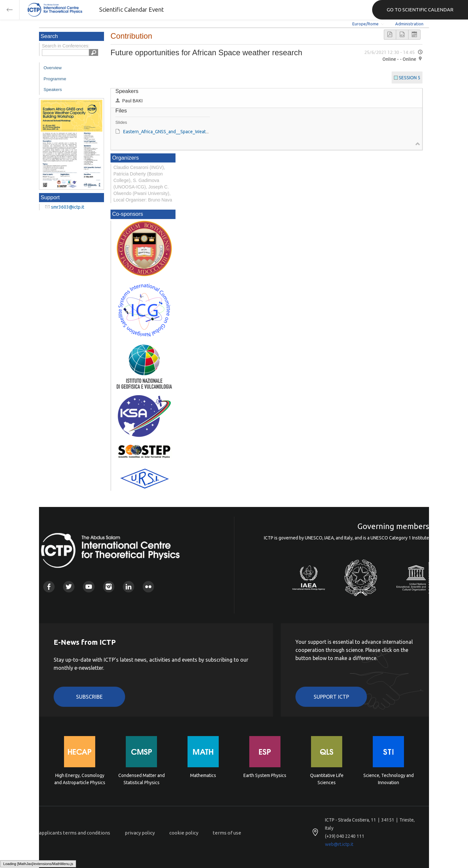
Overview (53, 68)
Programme (55, 79)
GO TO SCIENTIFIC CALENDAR (420, 10)
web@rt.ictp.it (339, 844)
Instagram (109, 587)
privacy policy (140, 833)
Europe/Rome (365, 24)
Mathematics (203, 775)
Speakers (53, 90)
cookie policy (184, 833)
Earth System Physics (265, 775)
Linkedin (129, 587)
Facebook (49, 587)
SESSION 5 (409, 78)
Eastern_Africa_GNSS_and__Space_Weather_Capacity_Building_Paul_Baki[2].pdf (205, 132)
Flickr (148, 587)
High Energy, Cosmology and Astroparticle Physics (80, 779)
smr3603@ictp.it (68, 207)
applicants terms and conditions (75, 833)
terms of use (227, 833)
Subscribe (89, 697)
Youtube (89, 587)
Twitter (69, 587)
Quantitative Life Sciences (327, 779)
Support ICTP (331, 697)
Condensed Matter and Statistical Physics (142, 779)
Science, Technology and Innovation (389, 779)
